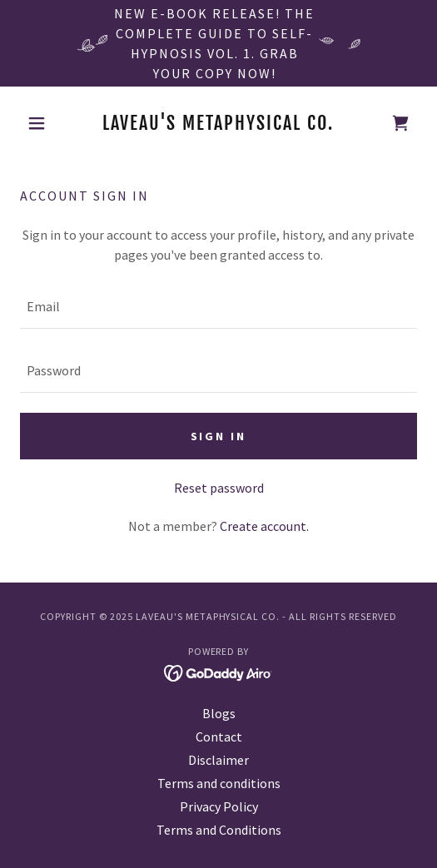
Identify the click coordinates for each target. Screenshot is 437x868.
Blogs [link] (219, 713)
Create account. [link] (264, 526)
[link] (219, 123)
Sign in (219, 436)
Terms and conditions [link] (219, 783)
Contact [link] (219, 737)
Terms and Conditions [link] (219, 830)
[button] (50, 123)
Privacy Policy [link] (219, 806)
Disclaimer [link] (218, 760)
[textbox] (218, 307)
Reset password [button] (219, 488)
